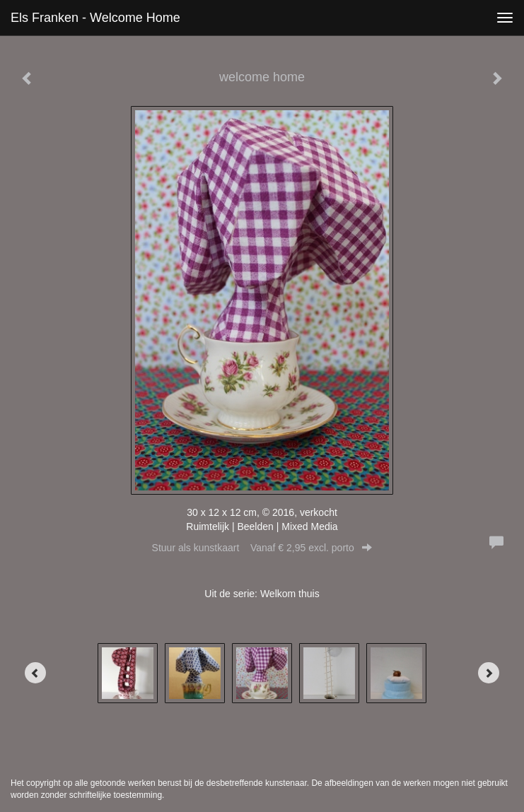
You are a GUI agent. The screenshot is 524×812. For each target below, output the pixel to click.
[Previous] (35, 673)
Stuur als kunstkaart (262, 548)
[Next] (489, 673)
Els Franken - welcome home (95, 18)
